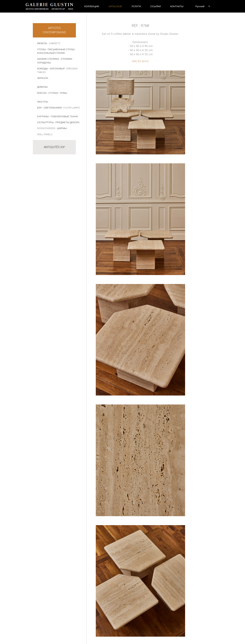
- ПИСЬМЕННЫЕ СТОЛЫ (60, 49)
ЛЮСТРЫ (43, 102)
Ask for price (141, 61)
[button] (200, 6)
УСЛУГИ (136, 6)
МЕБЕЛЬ (42, 43)
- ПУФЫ (63, 93)
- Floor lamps (71, 108)
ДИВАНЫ (42, 87)
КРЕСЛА (42, 93)
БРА (39, 108)
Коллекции (92, 6)
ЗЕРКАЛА (43, 78)
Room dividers (46, 128)
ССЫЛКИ (156, 6)
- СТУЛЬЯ (53, 93)
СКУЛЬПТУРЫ (45, 122)
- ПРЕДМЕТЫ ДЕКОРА (67, 122)
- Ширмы (61, 128)
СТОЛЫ (41, 49)
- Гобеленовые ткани (64, 116)
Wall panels (45, 134)
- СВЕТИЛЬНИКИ (52, 108)
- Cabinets (54, 43)
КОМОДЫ (43, 68)
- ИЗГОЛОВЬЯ (57, 68)
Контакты (177, 6)
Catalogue (115, 6)
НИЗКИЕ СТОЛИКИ (48, 59)
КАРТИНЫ (43, 116)
